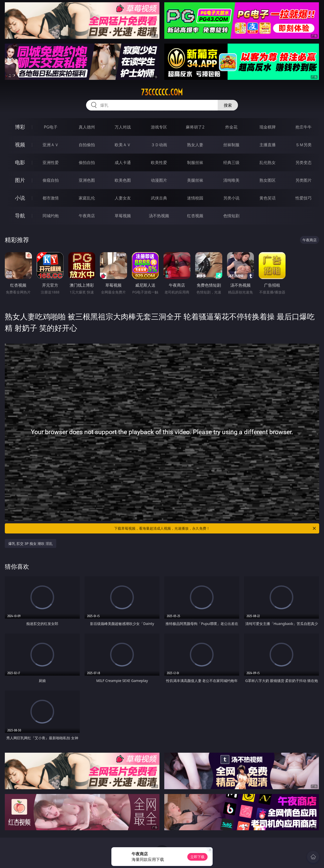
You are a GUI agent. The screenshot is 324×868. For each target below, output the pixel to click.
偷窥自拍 (51, 180)
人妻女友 (123, 198)
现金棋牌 (268, 127)
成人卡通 (123, 162)
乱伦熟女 (268, 162)
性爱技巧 (303, 198)
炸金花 (231, 127)
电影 (20, 162)
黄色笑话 (268, 198)
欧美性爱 (159, 162)
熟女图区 (268, 180)
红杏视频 (195, 216)
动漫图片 (159, 180)
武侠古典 (159, 198)
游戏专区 (159, 127)
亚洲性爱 (51, 162)
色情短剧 (231, 216)
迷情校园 (195, 198)
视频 (20, 145)
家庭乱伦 (87, 198)
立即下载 (197, 857)
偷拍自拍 (87, 162)
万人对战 (123, 127)
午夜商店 (87, 216)
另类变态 (303, 162)
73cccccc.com (162, 92)
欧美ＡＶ (123, 145)
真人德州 (87, 127)
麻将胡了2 (195, 127)
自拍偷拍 (87, 145)
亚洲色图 (87, 180)
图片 (20, 180)
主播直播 (268, 145)
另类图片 (303, 180)
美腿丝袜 (195, 180)
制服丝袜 (195, 162)
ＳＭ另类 (303, 145)
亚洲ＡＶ (51, 145)
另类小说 (231, 198)
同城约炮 (51, 216)
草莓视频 (123, 216)
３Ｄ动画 (159, 145)
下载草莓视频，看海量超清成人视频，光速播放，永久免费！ (215, 528)
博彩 (20, 127)
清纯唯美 (231, 180)
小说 (20, 198)
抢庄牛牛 (303, 127)
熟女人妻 (195, 145)
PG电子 (50, 127)
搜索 (228, 105)
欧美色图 (123, 180)
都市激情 (51, 198)
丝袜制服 (231, 145)
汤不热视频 (159, 216)
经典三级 (231, 162)
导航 (20, 216)
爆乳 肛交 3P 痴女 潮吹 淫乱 (31, 543)
